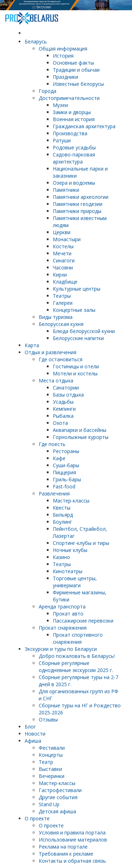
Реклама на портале (63, 847)
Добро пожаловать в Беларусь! (77, 656)
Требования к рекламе (66, 854)
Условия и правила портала (72, 833)
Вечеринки (52, 776)
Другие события (58, 797)
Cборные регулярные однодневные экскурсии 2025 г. (76, 667)
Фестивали (52, 748)
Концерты (51, 755)
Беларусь (36, 41)
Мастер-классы (57, 783)
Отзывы (48, 720)
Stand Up (49, 804)
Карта (32, 345)
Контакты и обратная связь (72, 861)
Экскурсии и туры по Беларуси (61, 649)
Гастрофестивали (60, 790)
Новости (35, 734)
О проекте (37, 818)
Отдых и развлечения (51, 352)
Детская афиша (57, 811)
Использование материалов (73, 840)
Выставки (50, 769)
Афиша (33, 741)
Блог (30, 727)
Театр (46, 762)
